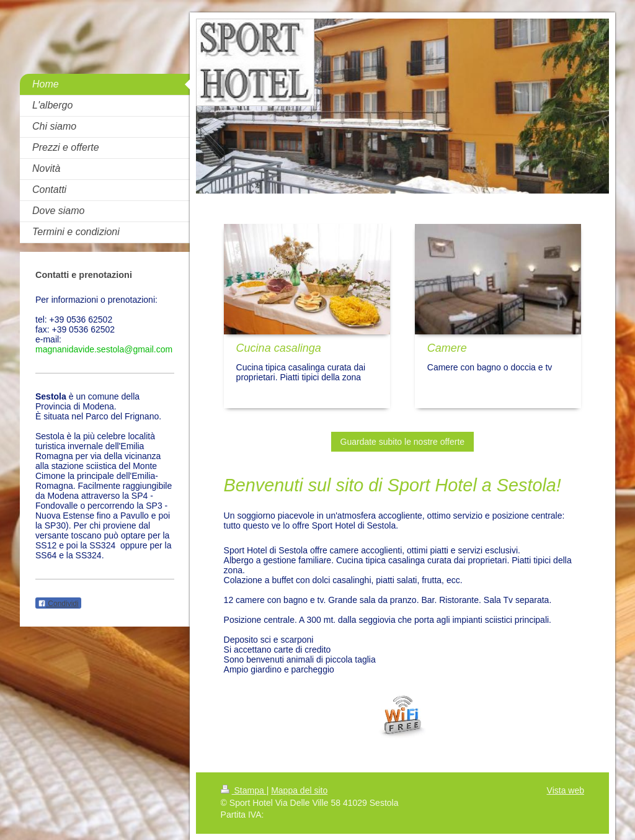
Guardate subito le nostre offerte (403, 442)
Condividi (58, 604)
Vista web (566, 790)
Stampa (244, 790)
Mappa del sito (299, 790)
